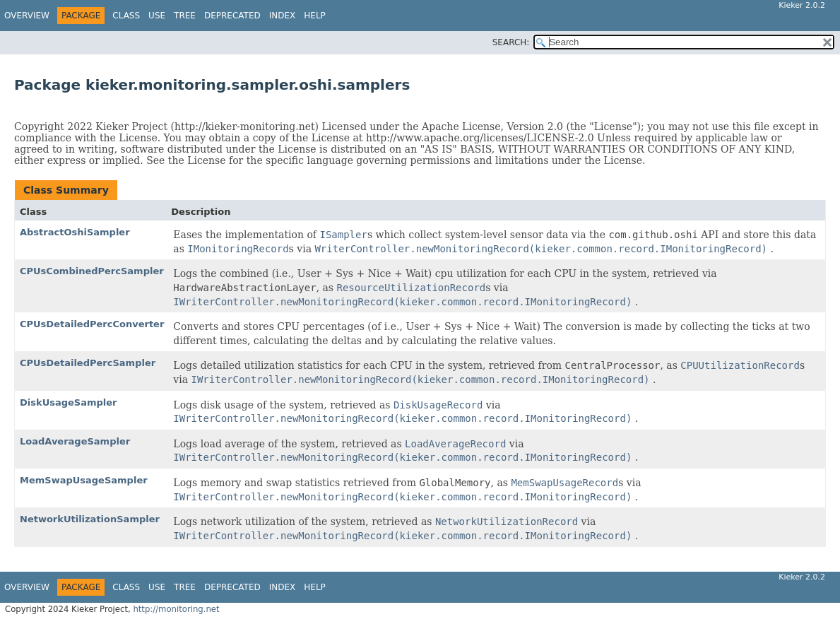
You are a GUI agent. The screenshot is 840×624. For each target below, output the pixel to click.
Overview (27, 16)
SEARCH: (511, 42)
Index (283, 16)
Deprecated (232, 16)
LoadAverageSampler (75, 441)
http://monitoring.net (176, 609)
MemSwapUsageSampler (84, 480)
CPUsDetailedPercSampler (88, 363)
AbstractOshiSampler (75, 232)
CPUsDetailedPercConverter (92, 324)
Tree (185, 16)
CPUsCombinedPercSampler (92, 271)
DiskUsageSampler (69, 402)
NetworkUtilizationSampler (90, 519)
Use (157, 16)
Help (315, 16)
